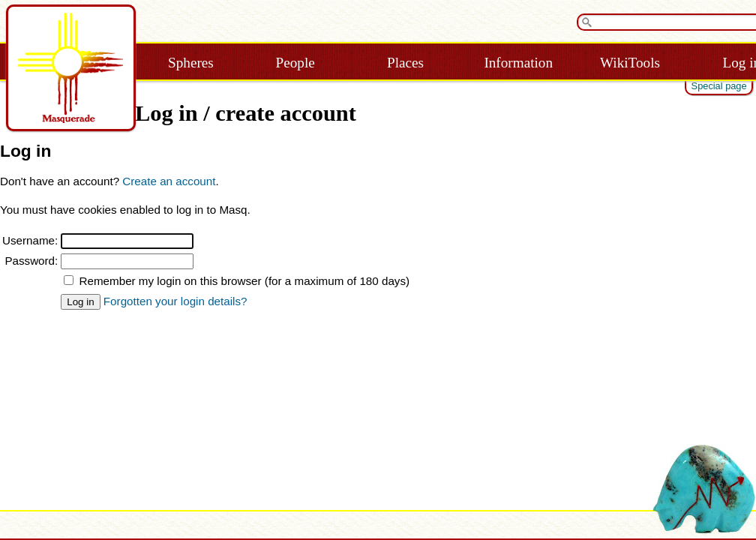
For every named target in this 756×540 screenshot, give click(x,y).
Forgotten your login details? (175, 301)
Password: (31, 261)
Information (518, 63)
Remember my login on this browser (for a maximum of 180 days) (245, 281)
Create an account (169, 181)
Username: (30, 240)
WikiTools (630, 63)
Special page (719, 86)
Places (405, 63)
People (295, 63)
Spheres (191, 63)
